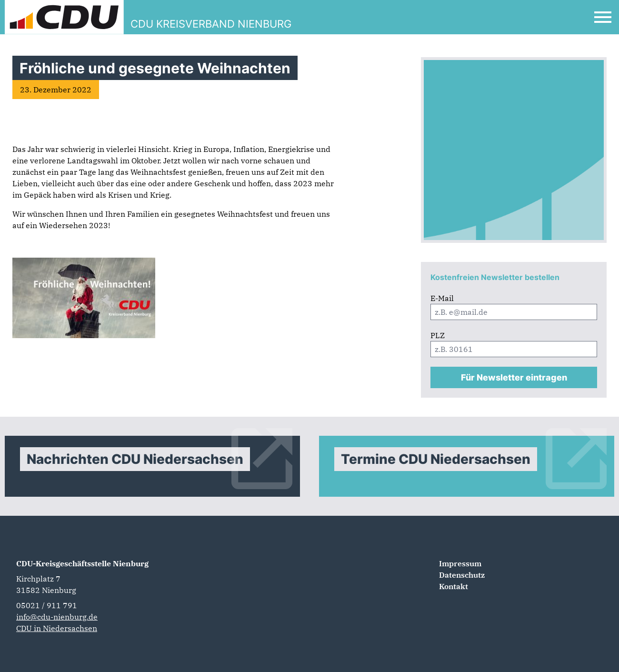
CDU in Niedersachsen (57, 628)
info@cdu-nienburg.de (57, 617)
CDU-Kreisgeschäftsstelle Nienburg (82, 563)
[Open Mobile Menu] (603, 17)
